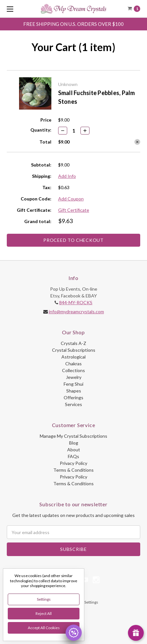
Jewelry (74, 377)
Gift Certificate (74, 210)
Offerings (73, 397)
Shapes (74, 391)
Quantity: (41, 130)
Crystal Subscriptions (74, 350)
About (74, 450)
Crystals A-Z (73, 343)
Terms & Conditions (73, 470)
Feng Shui (73, 384)
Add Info (67, 176)
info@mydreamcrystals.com (76, 311)
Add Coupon (71, 199)
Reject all (44, 613)
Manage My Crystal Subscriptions (73, 436)
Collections (73, 370)
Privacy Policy (73, 463)
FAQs (73, 456)
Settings (44, 599)
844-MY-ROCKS (76, 302)
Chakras (73, 364)
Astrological (73, 357)
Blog (74, 443)
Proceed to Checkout (73, 240)
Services (73, 404)
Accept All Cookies (44, 628)
